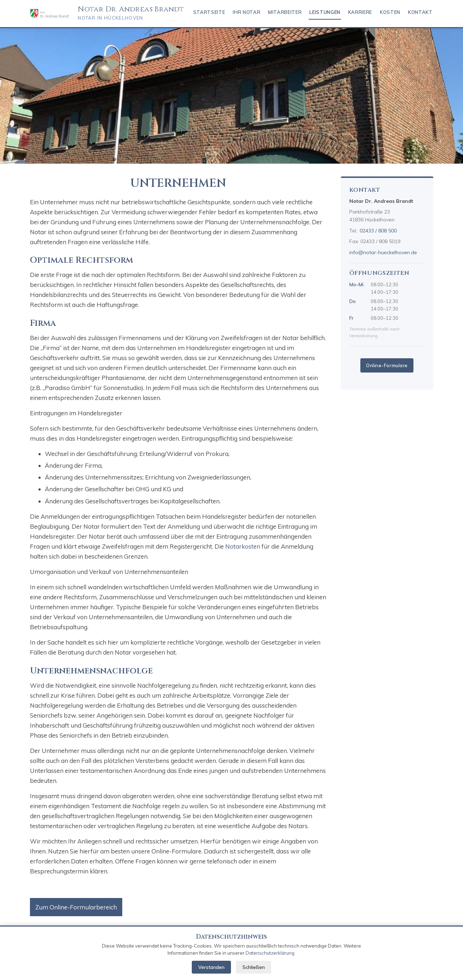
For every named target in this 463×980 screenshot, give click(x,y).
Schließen (254, 967)
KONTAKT (420, 12)
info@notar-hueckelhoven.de (383, 252)
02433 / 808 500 (378, 231)
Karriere (360, 12)
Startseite (209, 12)
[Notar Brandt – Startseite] (50, 13)
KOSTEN (390, 12)
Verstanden (211, 967)
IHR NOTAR (246, 12)
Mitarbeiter (285, 12)
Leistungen (325, 12)
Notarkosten (243, 546)
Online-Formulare (387, 365)
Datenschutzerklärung (270, 953)
